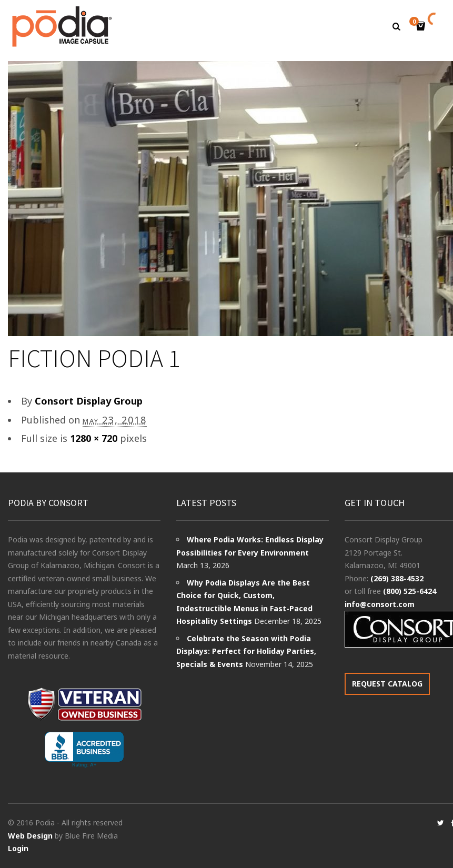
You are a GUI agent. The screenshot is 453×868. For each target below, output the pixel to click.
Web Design (30, 836)
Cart (416, 22)
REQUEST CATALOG (387, 684)
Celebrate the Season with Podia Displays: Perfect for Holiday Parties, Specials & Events (246, 651)
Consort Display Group (89, 401)
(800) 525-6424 (410, 591)
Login (18, 848)
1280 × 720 (94, 438)
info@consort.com (380, 604)
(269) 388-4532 (397, 578)
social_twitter (440, 823)
